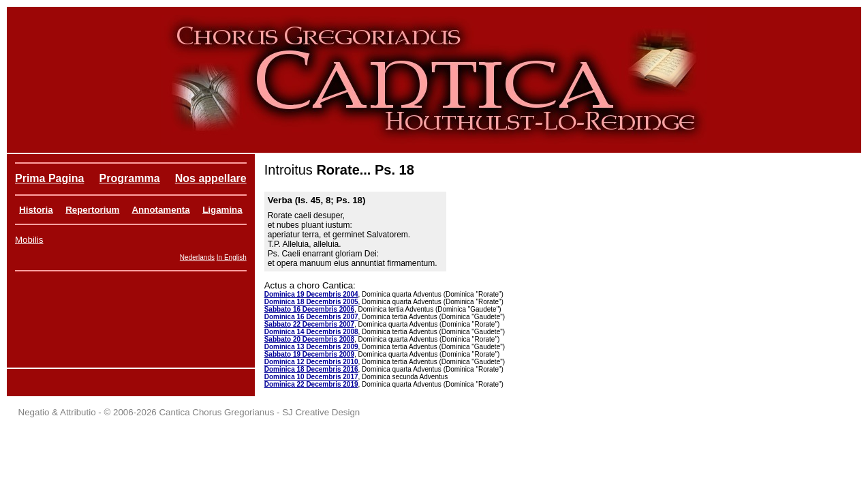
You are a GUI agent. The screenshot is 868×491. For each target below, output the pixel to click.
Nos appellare (211, 178)
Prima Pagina (49, 178)
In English (232, 257)
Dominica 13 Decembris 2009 (311, 347)
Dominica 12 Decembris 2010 (311, 362)
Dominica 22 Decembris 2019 (311, 384)
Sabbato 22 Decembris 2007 (309, 324)
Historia (36, 210)
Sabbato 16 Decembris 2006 (309, 309)
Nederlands (197, 257)
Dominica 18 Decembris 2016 (311, 369)
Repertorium (92, 210)
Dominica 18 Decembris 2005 (311, 302)
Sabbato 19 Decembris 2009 (309, 354)
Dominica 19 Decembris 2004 (311, 294)
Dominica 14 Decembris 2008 (311, 332)
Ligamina (222, 210)
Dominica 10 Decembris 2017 (311, 377)
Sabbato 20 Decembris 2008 (309, 339)
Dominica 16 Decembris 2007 (311, 317)
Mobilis (29, 240)
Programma (130, 178)
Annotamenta (160, 210)
